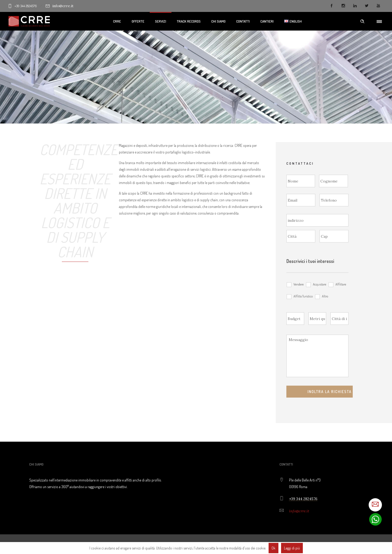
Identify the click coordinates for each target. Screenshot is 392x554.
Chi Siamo (218, 21)
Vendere (299, 284)
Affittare (341, 284)
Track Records (189, 21)
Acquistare (320, 284)
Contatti (243, 21)
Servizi (161, 21)
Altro (325, 296)
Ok (273, 548)
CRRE (117, 21)
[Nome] (301, 181)
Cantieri (267, 21)
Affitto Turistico (303, 296)
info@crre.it (60, 6)
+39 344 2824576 (26, 6)
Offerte (138, 21)
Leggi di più (292, 548)
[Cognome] (333, 181)
